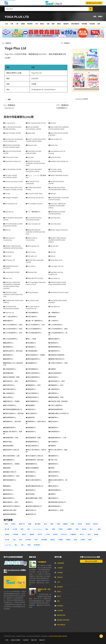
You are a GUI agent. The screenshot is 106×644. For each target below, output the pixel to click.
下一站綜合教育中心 (10, 317)
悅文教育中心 (8, 397)
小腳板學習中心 (54, 389)
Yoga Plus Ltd (15, 48)
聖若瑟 (55, 534)
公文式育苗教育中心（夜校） (59, 329)
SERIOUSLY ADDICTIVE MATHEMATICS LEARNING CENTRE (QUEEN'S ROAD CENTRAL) (12, 285)
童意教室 (7, 468)
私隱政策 (26, 640)
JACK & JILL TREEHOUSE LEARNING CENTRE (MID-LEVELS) (57, 206)
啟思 (45, 524)
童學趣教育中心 (32, 464)
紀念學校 (28, 540)
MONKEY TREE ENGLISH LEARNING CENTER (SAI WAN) (13, 247)
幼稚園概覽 (59, 563)
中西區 (34, 84)
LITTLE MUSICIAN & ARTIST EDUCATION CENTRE (13, 225)
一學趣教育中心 (54, 313)
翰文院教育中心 (54, 472)
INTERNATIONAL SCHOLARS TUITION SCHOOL (59, 199)
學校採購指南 (75, 24)
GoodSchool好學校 (82, 99)
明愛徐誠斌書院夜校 (56, 409)
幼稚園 (23, 24)
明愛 (58, 524)
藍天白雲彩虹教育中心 (34, 480)
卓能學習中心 (54, 343)
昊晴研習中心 (31, 409)
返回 (8, 99)
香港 (89, 534)
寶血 (47, 529)
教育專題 (84, 24)
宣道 (77, 529)
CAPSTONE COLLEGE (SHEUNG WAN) (33, 152)
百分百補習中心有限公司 (34, 456)
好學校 (61, 529)
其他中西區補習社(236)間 (19, 117)
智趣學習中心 (54, 428)
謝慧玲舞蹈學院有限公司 (34, 486)
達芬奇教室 (30, 494)
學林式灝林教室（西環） (12, 377)
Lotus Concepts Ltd (33, 224)
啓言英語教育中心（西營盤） (36, 355)
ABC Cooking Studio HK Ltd (36, 123)
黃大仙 (82, 534)
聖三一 (92, 529)
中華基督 (15, 534)
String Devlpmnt (32, 292)
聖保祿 (95, 524)
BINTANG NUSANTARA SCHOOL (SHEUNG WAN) (11, 146)
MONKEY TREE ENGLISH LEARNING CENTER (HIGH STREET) (57, 240)
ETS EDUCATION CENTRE (12, 169)
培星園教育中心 (32, 363)
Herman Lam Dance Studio (13, 181)
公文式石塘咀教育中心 (34, 329)
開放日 (42, 24)
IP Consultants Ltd (10, 204)
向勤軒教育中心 (54, 351)
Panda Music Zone (55, 260)
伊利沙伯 (64, 534)
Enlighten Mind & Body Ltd (58, 161)
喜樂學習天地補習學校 (56, 355)
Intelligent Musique (11, 198)
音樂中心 (29, 502)
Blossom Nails (31, 145)
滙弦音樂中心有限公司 (11, 450)
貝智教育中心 (8, 490)
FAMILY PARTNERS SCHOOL (58, 175)
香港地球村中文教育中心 (12, 506)
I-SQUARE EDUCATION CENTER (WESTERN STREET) (57, 189)
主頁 (6, 24)
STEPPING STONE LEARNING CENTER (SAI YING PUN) (13, 294)
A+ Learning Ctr (9, 123)
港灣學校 (52, 446)
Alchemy (52, 123)
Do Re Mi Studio (55, 157)
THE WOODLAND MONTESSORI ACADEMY (11, 308)
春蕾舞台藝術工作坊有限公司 (59, 413)
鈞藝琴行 (52, 494)
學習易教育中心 (32, 381)
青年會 (84, 529)
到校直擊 (92, 24)
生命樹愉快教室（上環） (12, 456)
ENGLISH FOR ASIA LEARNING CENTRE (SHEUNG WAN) (35, 163)
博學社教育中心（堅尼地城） (13, 351)
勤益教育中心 (8, 343)
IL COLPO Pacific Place (34, 194)
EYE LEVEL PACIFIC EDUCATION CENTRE (10, 176)
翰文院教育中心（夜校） (12, 476)
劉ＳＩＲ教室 (31, 339)
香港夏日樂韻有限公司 (34, 506)
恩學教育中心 (54, 393)
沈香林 (13, 524)
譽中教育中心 (54, 486)
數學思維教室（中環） (56, 397)
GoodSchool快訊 (91, 561)
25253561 (35, 78)
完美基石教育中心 (10, 389)
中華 (28, 529)
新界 (36, 540)
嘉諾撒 (32, 534)
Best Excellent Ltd (55, 139)
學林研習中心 (54, 377)
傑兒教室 (52, 317)
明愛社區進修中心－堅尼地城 (13, 413)
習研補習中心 (31, 472)
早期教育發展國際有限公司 (13, 409)
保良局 (80, 524)
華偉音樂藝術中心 (10, 480)
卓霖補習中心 (31, 347)
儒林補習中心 (8, 321)
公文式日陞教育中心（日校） (36, 325)
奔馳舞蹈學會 (8, 373)
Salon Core (8, 278)
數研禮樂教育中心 (32, 401)
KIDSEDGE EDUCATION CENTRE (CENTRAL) (57, 213)
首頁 (95, 16)
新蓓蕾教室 (30, 405)
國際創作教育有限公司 (56, 359)
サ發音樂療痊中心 (62, 108)
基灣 (30, 524)
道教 (22, 529)
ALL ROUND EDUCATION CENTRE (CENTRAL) (12, 128)
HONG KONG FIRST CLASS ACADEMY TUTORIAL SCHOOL (13, 189)
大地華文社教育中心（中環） (59, 363)
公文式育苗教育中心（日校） (13, 333)
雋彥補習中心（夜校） (11, 502)
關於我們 (34, 640)
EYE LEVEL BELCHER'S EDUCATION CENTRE (34, 170)
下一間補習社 (65, 43)
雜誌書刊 (66, 24)
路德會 (96, 534)
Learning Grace (54, 218)
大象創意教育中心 (10, 369)
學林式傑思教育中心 (33, 373)
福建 (73, 524)
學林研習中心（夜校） (11, 381)
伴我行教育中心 (32, 317)
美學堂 (51, 468)
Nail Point (7, 256)
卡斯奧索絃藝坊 (32, 351)
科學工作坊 (53, 460)
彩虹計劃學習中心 (32, 393)
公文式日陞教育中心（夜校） (13, 325)
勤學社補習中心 (54, 339)
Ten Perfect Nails (32, 300)
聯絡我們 (42, 640)
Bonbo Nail (53, 145)
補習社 (100, 16)
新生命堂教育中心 (10, 405)
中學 (12, 24)
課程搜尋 (59, 587)
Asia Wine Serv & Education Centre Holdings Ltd (13, 140)
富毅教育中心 (31, 389)
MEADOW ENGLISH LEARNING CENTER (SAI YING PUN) (35, 232)
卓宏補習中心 (31, 343)
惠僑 (6, 524)
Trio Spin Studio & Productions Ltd (33, 308)
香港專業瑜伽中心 (55, 506)
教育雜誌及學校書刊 (62, 620)
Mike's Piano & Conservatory (9, 239)
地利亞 (40, 534)
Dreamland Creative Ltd (12, 161)
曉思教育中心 (31, 432)
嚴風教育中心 (8, 359)
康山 (16, 545)
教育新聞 (37, 545)
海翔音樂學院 (8, 446)
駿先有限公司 (31, 510)
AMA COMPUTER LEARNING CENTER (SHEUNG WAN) (59, 128)
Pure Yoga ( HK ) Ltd (56, 266)
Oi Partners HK (9, 260)
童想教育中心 (54, 464)
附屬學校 (73, 534)
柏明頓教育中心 (54, 432)
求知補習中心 (54, 442)
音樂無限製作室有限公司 (57, 502)
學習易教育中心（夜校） (57, 381)
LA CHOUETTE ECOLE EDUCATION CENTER (34, 219)
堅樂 (90, 540)
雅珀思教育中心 (9, 498)
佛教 (52, 524)
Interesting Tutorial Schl (35, 198)
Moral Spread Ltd (32, 246)
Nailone (52, 256)
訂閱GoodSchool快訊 (94, 3)
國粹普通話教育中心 (33, 359)
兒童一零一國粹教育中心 (34, 321)
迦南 (75, 540)
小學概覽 (59, 568)
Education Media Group (58, 636)
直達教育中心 (54, 456)
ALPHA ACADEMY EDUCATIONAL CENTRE (33, 128)
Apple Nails (30, 133)
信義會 (7, 534)
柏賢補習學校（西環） (34, 438)
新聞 (29, 545)
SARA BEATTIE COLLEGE (34, 278)
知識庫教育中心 (9, 460)
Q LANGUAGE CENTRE (11, 272)
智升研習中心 (54, 421)
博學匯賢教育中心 (55, 347)
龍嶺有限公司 (31, 514)
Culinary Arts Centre (11, 157)
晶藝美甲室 (30, 417)
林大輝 (15, 529)
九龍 (14, 540)
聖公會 (7, 529)
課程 (53, 24)
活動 (48, 24)
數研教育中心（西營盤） (12, 401)
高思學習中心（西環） (56, 510)
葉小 (23, 545)
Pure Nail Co (31, 266)
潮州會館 (38, 524)
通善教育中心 (8, 494)
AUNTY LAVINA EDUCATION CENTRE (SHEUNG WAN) (36, 140)
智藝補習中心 (31, 428)
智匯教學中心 (54, 417)
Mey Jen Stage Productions (58, 230)
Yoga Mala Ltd (9, 108)
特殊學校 (30, 24)
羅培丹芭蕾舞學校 (32, 468)
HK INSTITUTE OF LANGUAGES (32, 182)
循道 (99, 529)
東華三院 (22, 524)
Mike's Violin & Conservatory (31, 239)
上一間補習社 (7, 43)
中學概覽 (59, 573)
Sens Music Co (54, 278)
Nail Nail (52, 252)
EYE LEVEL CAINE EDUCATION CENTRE (55, 170)
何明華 (83, 540)
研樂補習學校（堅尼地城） (35, 460)
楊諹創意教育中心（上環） (58, 438)
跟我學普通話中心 (55, 490)
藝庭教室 (7, 486)
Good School (38, 529)
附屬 (53, 529)
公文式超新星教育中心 (34, 333)
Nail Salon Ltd (31, 256)
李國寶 (60, 540)
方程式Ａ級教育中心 (56, 405)
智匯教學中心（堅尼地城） (13, 421)
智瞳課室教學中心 (10, 428)
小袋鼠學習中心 (9, 393)
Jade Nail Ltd (8, 212)
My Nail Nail (53, 246)
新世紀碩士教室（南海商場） (59, 401)
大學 (36, 24)
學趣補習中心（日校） (56, 385)
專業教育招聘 (60, 615)
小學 (17, 24)
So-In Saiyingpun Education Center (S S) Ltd (36, 283)
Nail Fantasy (31, 252)
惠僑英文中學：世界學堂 (44, 590)
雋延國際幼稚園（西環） (34, 498)
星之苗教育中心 (32, 413)
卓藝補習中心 (8, 347)
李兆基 (7, 540)
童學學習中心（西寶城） (12, 464)
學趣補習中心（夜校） (34, 385)
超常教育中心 (31, 490)
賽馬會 (53, 540)
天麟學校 (52, 369)
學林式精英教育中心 (33, 377)
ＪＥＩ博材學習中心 (33, 212)
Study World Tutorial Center (59, 292)
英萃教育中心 (54, 476)
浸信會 (88, 524)
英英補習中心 (31, 476)
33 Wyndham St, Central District (43, 90)
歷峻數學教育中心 (32, 442)
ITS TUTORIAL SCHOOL (34, 204)
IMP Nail (52, 194)
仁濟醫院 (69, 529)
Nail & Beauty (9, 252)
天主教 (48, 534)
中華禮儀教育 (42, 562)
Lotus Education (55, 224)
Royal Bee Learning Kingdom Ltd (56, 273)
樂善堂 (68, 540)
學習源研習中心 (9, 385)
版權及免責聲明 (15, 640)
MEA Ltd (7, 230)
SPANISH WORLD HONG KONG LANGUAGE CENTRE (57, 283)
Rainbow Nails (31, 272)
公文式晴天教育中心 (56, 325)
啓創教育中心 (8, 355)
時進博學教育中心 (10, 417)
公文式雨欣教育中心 (10, 339)
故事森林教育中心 (32, 397)
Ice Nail (7, 194)
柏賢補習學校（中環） (11, 438)
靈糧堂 (66, 524)
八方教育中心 (54, 321)
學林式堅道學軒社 (55, 373)
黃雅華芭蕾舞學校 (10, 514)
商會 (20, 540)
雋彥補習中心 (54, 498)
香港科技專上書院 (10, 510)
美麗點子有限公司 (10, 472)
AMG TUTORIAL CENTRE (12, 133)
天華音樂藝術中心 (32, 369)
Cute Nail (30, 157)
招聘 (99, 24)
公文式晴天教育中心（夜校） (13, 329)
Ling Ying (8, 545)
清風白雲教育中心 (32, 446)
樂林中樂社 (8, 442)
